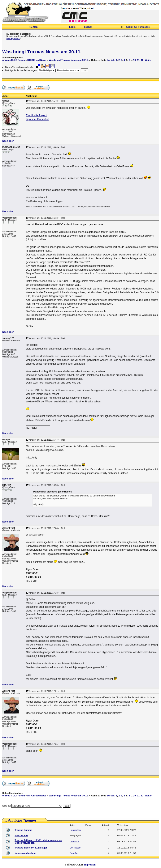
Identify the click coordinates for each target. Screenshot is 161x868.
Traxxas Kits (21, 835)
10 (134, 60)
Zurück (111, 60)
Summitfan (75, 830)
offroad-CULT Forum (14, 60)
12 (142, 60)
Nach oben (8, 141)
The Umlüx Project (36, 115)
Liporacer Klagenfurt (37, 119)
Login (72, 27)
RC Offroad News (37, 60)
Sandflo (73, 853)
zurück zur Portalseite (138, 27)
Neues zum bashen (25, 853)
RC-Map (33, 27)
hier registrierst (13, 39)
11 (138, 60)
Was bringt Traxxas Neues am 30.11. (42, 52)
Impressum (90, 865)
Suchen (88, 27)
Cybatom (74, 842)
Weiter (148, 60)
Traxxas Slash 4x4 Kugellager (31, 848)
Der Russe (75, 848)
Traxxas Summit (23, 830)
